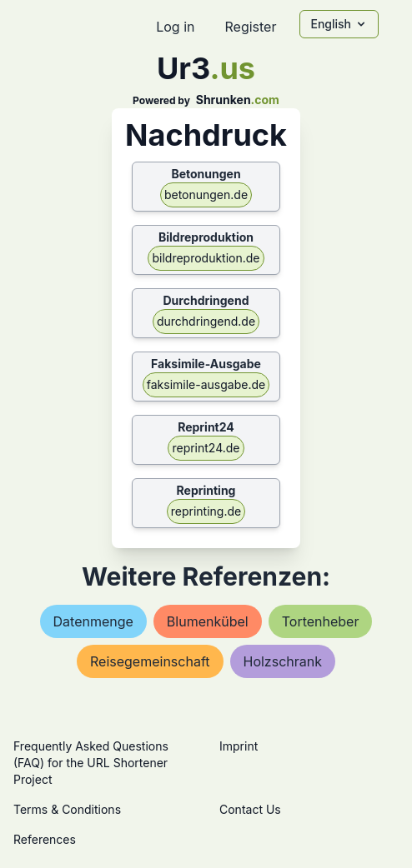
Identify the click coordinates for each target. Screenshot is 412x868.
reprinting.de (206, 511)
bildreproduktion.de (206, 258)
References (45, 839)
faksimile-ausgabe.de (206, 384)
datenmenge (93, 621)
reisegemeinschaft (150, 661)
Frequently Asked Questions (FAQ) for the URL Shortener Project (91, 763)
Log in (175, 27)
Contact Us (250, 809)
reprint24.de (206, 448)
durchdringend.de (206, 321)
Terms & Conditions (67, 809)
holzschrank (283, 661)
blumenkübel (208, 621)
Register (250, 27)
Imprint (239, 746)
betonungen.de (206, 195)
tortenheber (321, 621)
